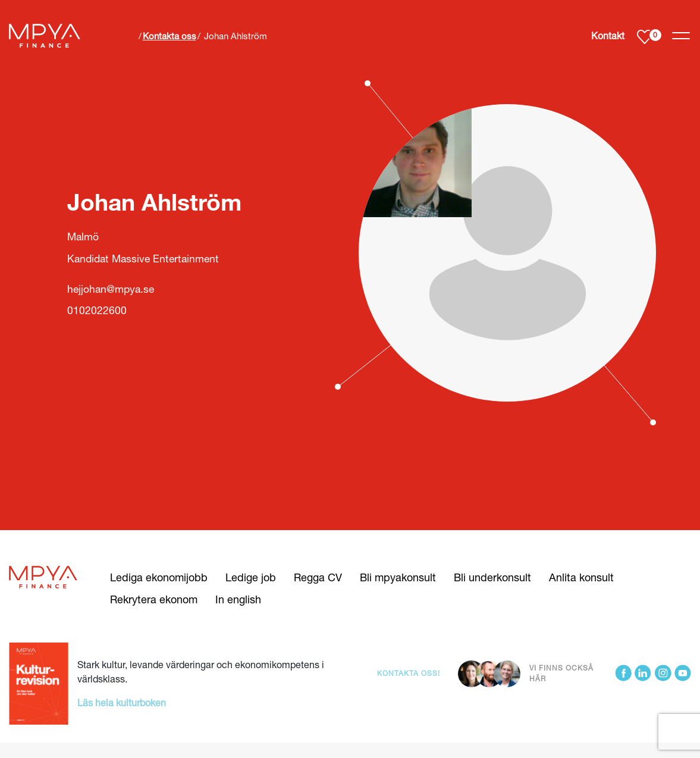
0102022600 (97, 310)
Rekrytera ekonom (154, 599)
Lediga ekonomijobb (159, 577)
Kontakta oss (169, 36)
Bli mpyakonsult (398, 577)
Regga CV (318, 577)
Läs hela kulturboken (122, 702)
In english (238, 599)
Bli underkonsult (492, 577)
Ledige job (251, 577)
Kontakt (608, 35)
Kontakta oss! (409, 673)
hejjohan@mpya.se (111, 289)
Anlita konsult (581, 577)
